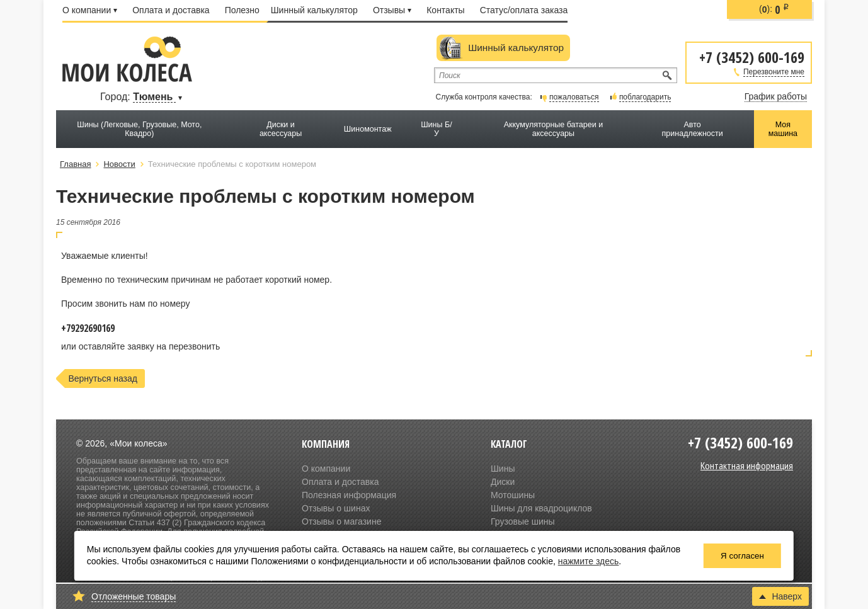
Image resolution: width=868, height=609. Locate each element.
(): (774, 9)
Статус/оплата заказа (524, 10)
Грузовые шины (523, 521)
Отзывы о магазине (341, 521)
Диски (503, 482)
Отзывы (392, 10)
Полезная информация (349, 495)
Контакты (445, 10)
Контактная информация (747, 465)
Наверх (780, 596)
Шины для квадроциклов (541, 508)
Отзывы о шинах (336, 508)
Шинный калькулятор (314, 10)
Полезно (242, 10)
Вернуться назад (103, 378)
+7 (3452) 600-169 (752, 56)
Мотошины (513, 495)
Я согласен (742, 556)
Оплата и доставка (171, 10)
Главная (75, 164)
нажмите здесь (589, 561)
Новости (119, 164)
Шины (503, 469)
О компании (90, 10)
